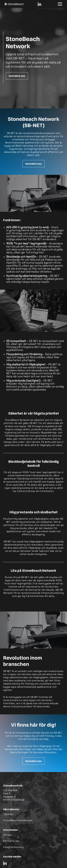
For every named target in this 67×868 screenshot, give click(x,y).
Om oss (7, 835)
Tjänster (8, 814)
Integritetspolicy (13, 847)
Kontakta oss (17, 76)
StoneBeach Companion (18, 820)
